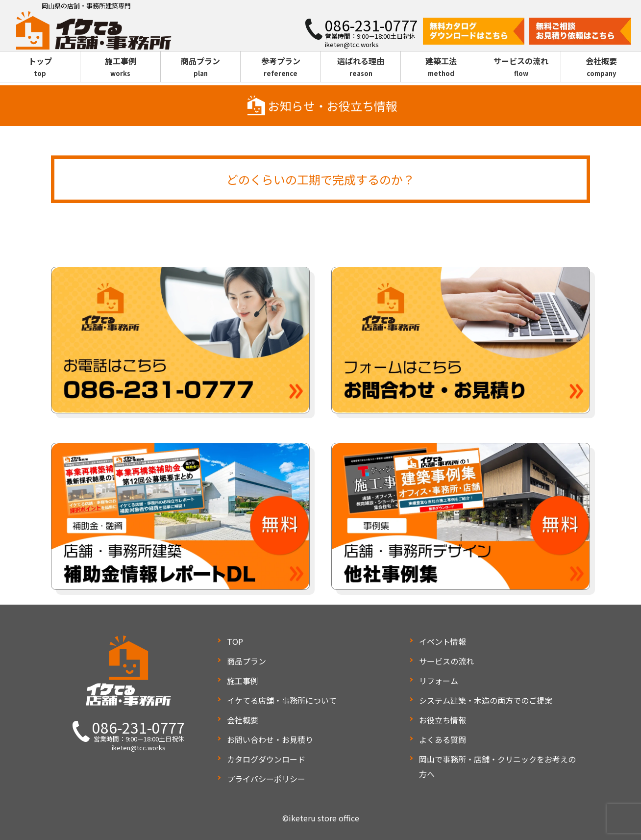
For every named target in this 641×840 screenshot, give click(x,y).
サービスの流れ (521, 67)
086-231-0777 (139, 727)
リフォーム (439, 681)
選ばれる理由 (361, 67)
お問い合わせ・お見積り (270, 739)
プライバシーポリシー (266, 779)
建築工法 (441, 67)
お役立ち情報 (443, 720)
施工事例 (120, 67)
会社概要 (601, 67)
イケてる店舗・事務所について (282, 700)
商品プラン (201, 67)
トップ (40, 67)
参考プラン (281, 67)
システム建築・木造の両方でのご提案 (486, 700)
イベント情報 (443, 641)
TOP (235, 641)
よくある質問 (443, 739)
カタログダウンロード (266, 759)
